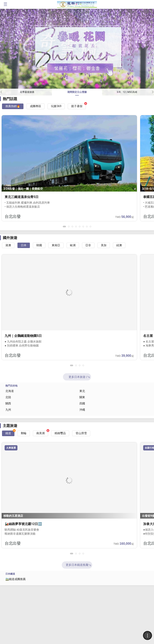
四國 (82, 403)
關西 (8, 403)
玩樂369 (56, 106)
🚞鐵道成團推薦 (16, 579)
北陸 (8, 397)
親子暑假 (77, 106)
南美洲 (41, 433)
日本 (24, 245)
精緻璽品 (60, 433)
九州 (8, 410)
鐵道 (8, 433)
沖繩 (82, 410)
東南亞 (56, 245)
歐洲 (73, 245)
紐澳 (119, 245)
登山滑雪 (81, 433)
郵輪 (24, 433)
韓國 (39, 245)
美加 (104, 245)
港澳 (8, 245)
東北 (82, 391)
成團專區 (35, 106)
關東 (82, 397)
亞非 (88, 245)
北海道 (10, 391)
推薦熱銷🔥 (13, 106)
